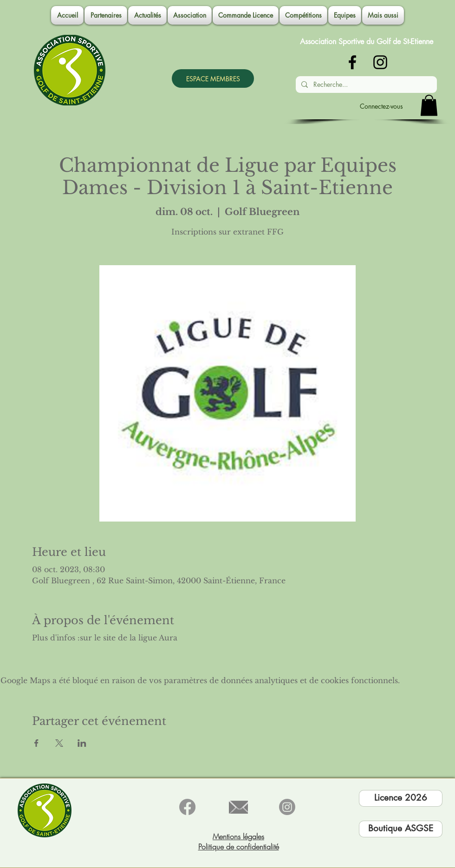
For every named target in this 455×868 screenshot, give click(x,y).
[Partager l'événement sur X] (59, 743)
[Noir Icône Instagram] (380, 62)
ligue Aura (158, 638)
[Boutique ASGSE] (401, 829)
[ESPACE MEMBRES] (213, 78)
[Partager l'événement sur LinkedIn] (82, 743)
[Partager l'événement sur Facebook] (36, 743)
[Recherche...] (365, 85)
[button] (190, 15)
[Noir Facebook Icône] (352, 62)
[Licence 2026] (401, 798)
